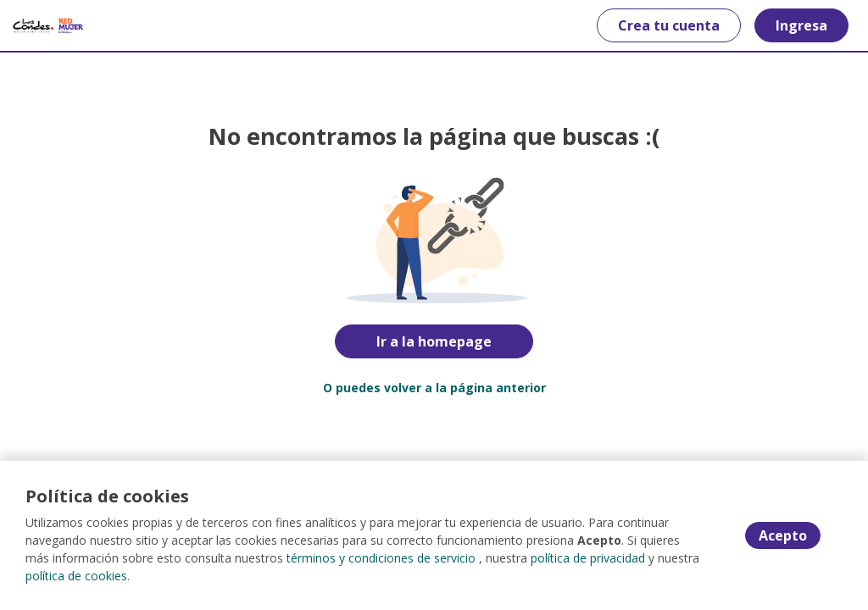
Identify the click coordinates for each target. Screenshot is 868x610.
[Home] (48, 25)
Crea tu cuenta (669, 25)
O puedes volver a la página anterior (434, 388)
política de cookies (76, 576)
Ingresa (801, 25)
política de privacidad (588, 558)
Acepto (783, 535)
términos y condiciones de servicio (381, 558)
